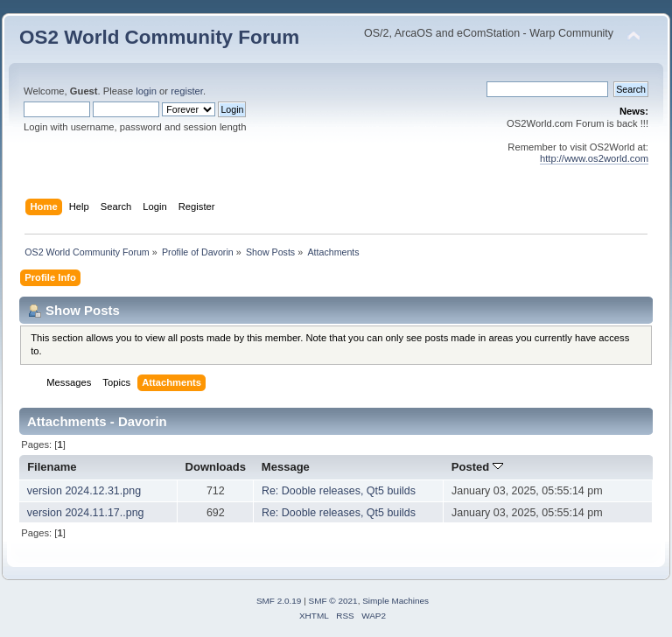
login (146, 91)
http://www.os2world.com (594, 158)
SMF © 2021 (333, 601)
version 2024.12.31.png (84, 491)
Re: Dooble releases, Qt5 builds (339, 491)
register (187, 91)
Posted (477, 467)
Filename (52, 467)
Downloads (216, 467)
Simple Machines (395, 601)
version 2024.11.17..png (86, 513)
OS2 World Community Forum (159, 37)
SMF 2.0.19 (279, 601)
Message (286, 467)
